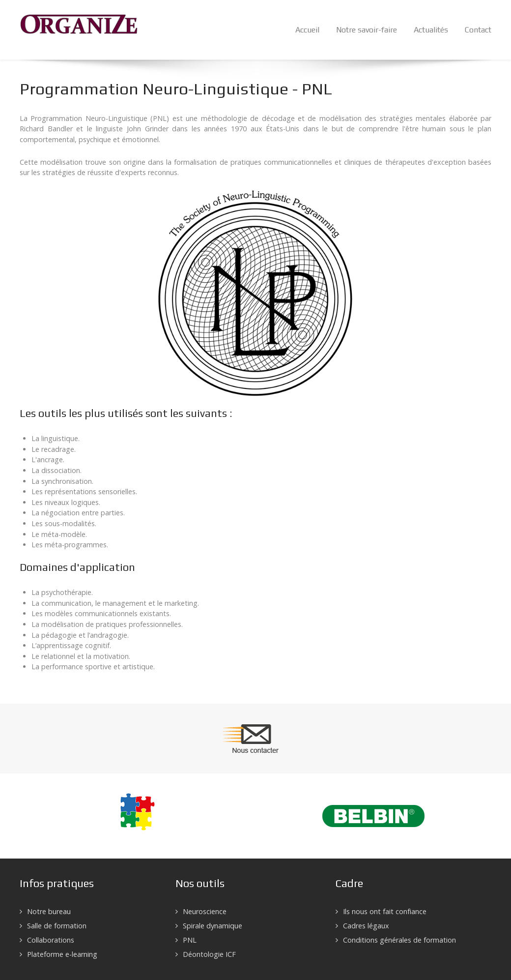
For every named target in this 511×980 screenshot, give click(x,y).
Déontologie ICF (209, 954)
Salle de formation (57, 926)
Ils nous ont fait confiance (385, 911)
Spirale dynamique (213, 926)
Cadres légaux (366, 926)
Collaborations (51, 940)
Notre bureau (49, 911)
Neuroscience (205, 911)
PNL (190, 940)
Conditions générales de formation (399, 940)
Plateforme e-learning (62, 954)
